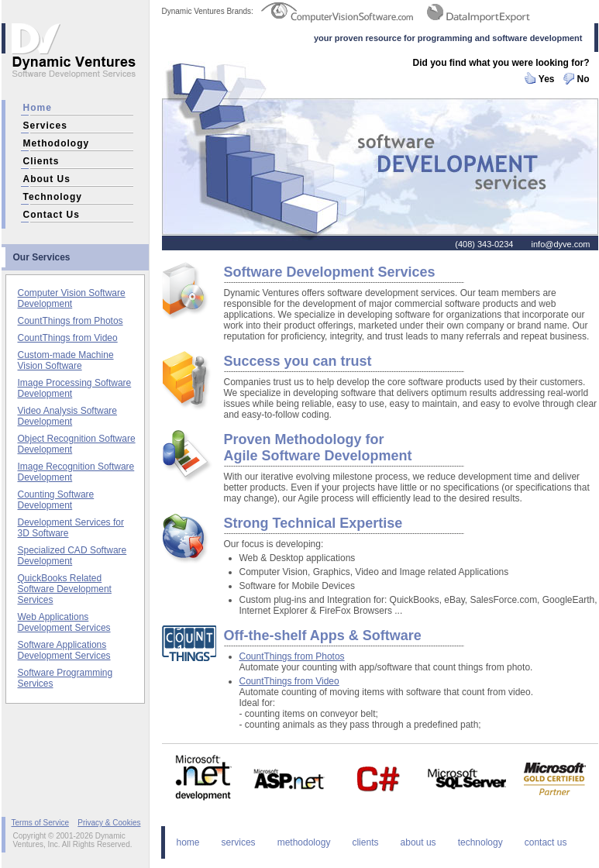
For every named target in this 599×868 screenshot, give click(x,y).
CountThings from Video (68, 338)
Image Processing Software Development (75, 388)
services (45, 126)
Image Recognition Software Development (76, 472)
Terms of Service (40, 823)
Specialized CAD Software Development (72, 556)
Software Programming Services (65, 678)
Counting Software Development (56, 500)
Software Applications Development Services (64, 650)
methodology (57, 143)
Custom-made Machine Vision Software (66, 360)
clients (41, 161)
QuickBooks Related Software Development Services (65, 589)
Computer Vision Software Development (72, 298)
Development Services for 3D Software (71, 528)
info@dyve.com (561, 244)
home (38, 108)
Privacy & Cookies (109, 823)
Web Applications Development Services (64, 622)
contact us (52, 215)
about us (47, 179)
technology (53, 197)
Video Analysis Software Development (68, 416)
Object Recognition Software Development (77, 444)
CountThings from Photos (71, 321)
